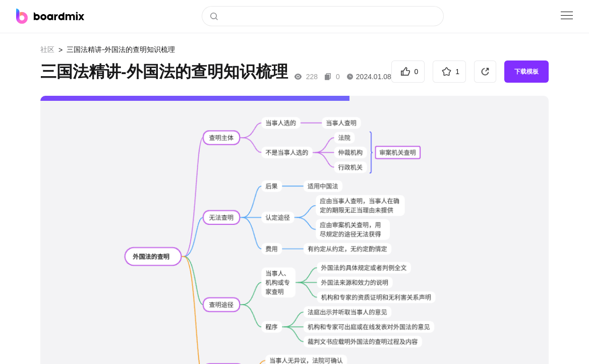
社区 (47, 49)
